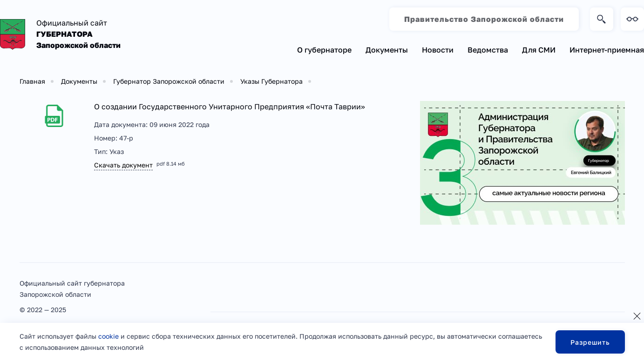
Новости (438, 50)
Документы (387, 50)
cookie (108, 336)
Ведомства (488, 50)
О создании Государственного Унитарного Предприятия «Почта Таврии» (230, 107)
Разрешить (590, 342)
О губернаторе (324, 50)
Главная (32, 81)
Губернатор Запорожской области (169, 81)
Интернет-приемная (607, 50)
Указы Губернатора (271, 81)
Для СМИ (539, 50)
